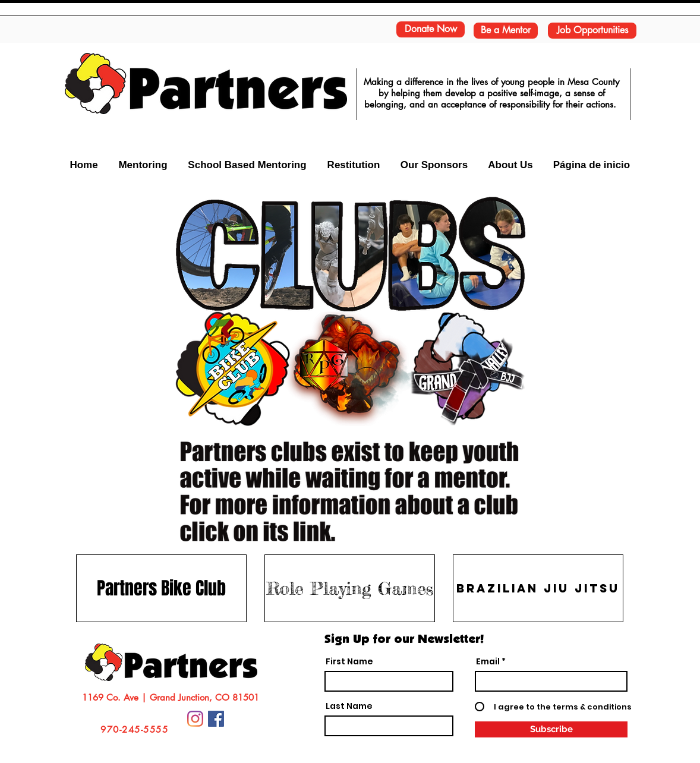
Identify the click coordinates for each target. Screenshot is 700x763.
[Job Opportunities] (592, 31)
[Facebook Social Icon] (216, 719)
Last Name (349, 706)
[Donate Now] (431, 29)
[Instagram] (195, 719)
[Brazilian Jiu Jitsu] (538, 588)
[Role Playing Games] (350, 588)
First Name (349, 661)
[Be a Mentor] (506, 31)
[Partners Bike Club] (161, 588)
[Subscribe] (551, 729)
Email (488, 661)
